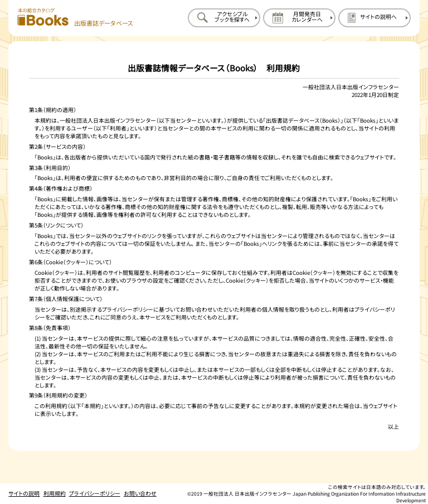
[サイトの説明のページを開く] (374, 18)
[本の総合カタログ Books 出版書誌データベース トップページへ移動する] (75, 18)
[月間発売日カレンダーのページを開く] (299, 18)
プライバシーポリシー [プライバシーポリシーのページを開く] (95, 493)
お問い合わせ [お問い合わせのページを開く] (140, 493)
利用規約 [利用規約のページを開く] (55, 493)
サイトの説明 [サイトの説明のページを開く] (24, 493)
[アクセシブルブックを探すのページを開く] (224, 18)
